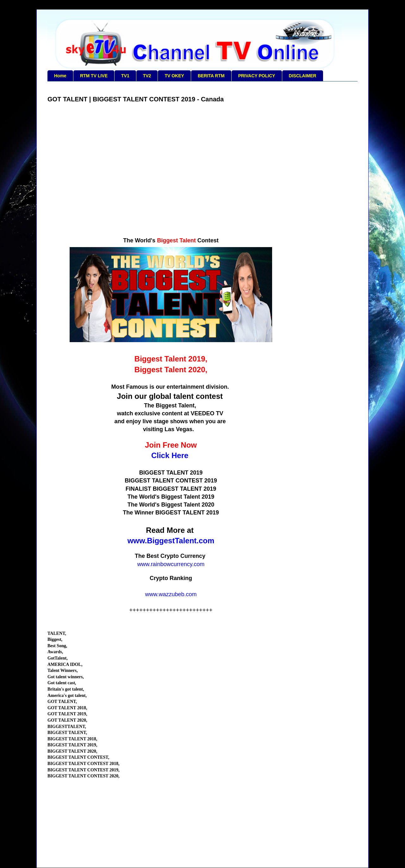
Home (60, 76)
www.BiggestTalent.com (171, 541)
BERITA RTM (211, 76)
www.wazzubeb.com (171, 594)
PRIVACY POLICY (257, 76)
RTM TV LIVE (94, 76)
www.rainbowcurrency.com (171, 564)
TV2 (147, 76)
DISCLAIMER (303, 76)
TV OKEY (174, 76)
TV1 (125, 76)
